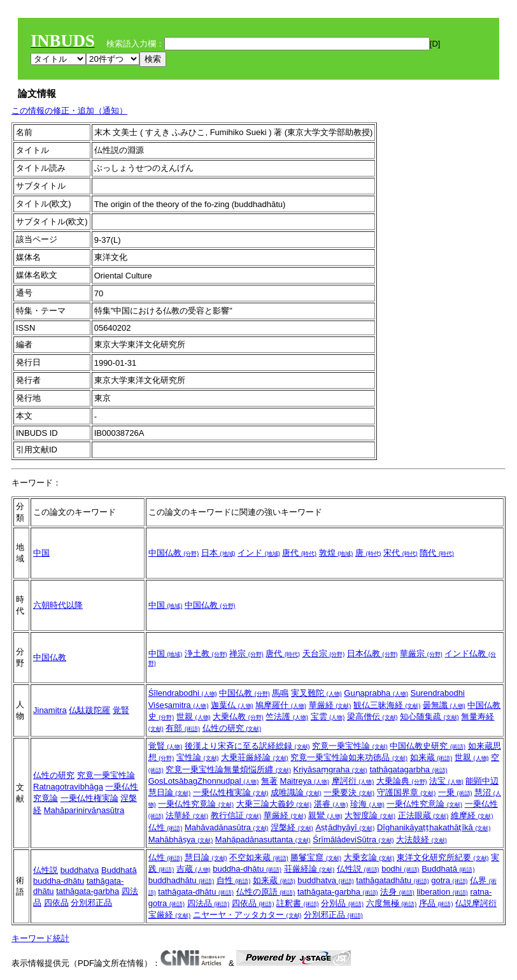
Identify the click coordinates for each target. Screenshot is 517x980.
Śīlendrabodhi (183, 693)
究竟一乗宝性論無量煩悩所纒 (228, 769)
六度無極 (392, 903)
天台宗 (324, 653)
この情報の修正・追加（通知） (69, 111)
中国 (41, 553)
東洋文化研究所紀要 (443, 857)
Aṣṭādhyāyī (345, 827)
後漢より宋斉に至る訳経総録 (247, 746)
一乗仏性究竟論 (196, 804)
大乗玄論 (369, 857)
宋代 (400, 553)
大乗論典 (402, 781)
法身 (397, 892)
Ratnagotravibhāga (68, 787)
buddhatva (80, 870)
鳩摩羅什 (281, 705)
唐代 (299, 553)
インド (259, 553)
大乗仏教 (238, 717)
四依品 (56, 903)
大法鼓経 (421, 839)
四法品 (209, 903)
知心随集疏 (429, 717)
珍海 (367, 804)
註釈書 (298, 903)
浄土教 (206, 653)
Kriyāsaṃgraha (330, 769)
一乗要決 (349, 792)
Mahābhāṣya (181, 839)
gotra (449, 880)
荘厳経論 (309, 869)
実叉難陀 (316, 693)
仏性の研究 (232, 728)
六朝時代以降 (58, 605)
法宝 (446, 781)
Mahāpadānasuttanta (263, 839)
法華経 (187, 815)
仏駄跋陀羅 (89, 710)
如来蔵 (431, 757)
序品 (436, 903)
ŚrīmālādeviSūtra (353, 839)
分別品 (342, 903)
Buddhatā (119, 870)
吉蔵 (194, 869)
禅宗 (246, 653)
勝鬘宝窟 (316, 857)
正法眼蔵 (423, 815)
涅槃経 (292, 827)
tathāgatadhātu (392, 880)
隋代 (437, 553)
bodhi (400, 869)
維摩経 (472, 815)
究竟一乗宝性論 (106, 775)
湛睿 (331, 804)
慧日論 (206, 857)
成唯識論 (296, 792)
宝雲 (328, 717)
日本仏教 (372, 653)
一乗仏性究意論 (424, 804)
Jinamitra (50, 710)
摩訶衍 (353, 781)
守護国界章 (407, 792)
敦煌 (336, 553)
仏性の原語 (266, 892)
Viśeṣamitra (179, 705)
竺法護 (287, 717)
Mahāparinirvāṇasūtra (84, 810)
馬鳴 (280, 693)
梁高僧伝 (372, 717)
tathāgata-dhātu (196, 892)
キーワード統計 (40, 938)
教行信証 (236, 815)
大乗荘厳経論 (255, 757)
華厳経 (330, 705)
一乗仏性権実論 (89, 798)
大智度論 (370, 815)
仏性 (166, 827)
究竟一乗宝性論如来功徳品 (349, 757)
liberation (442, 892)
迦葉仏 (232, 705)
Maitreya (305, 781)
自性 (234, 880)
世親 (194, 717)
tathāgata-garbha (88, 891)
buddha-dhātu (59, 881)
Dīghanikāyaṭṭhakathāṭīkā (434, 827)
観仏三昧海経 (387, 705)
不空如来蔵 (259, 857)
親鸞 (325, 815)
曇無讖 (444, 705)
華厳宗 (421, 653)
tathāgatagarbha (408, 769)
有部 (183, 728)
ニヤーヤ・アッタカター (247, 915)
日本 (218, 553)
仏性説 (46, 870)
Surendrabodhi (438, 693)
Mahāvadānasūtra (227, 827)
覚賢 (121, 710)
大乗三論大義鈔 (274, 804)
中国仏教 (174, 553)
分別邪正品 (91, 903)
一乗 (455, 792)
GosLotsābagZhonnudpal (204, 781)
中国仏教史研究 (428, 746)
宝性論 (198, 757)
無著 (269, 781)
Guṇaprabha (376, 693)
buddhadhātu (181, 880)
